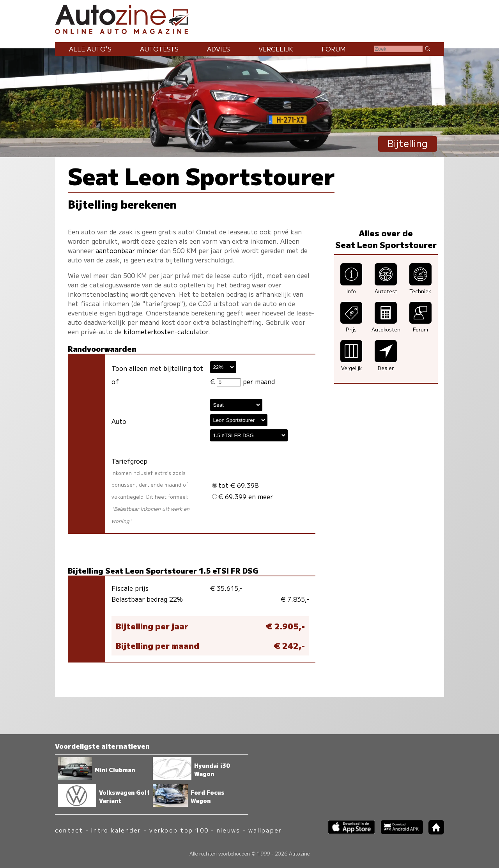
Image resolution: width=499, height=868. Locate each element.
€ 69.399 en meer (242, 496)
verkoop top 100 (179, 830)
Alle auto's (90, 49)
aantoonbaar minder (127, 250)
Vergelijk (276, 49)
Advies (219, 49)
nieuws (228, 830)
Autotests (159, 49)
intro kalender (116, 830)
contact (69, 830)
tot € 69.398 (235, 485)
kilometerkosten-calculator (166, 331)
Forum (334, 49)
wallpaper (265, 830)
